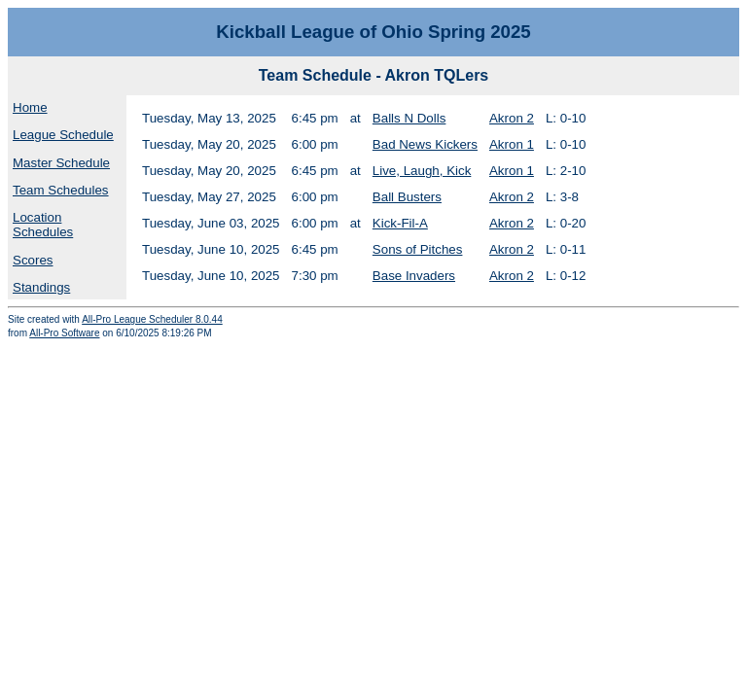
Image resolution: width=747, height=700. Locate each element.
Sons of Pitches (418, 249)
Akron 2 (512, 118)
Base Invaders (414, 276)
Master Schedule (61, 163)
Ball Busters (407, 197)
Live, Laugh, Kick (422, 171)
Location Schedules (43, 225)
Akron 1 (512, 144)
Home (30, 107)
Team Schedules (61, 190)
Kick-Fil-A (400, 223)
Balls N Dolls (409, 118)
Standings (41, 287)
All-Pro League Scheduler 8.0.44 (152, 319)
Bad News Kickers (425, 144)
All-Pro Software (64, 333)
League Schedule (63, 135)
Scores (33, 260)
